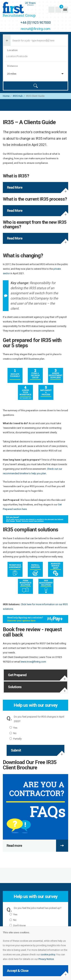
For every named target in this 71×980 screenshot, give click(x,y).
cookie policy (48, 954)
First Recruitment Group (26, 10)
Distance (12, 66)
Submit (16, 750)
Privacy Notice (46, 959)
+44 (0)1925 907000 (36, 22)
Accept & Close (18, 971)
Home (6, 96)
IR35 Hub (18, 96)
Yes (13, 728)
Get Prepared (17, 675)
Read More (15, 187)
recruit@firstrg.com (36, 29)
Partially (16, 739)
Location (12, 50)
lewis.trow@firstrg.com (33, 662)
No (13, 733)
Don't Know (18, 925)
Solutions (15, 687)
